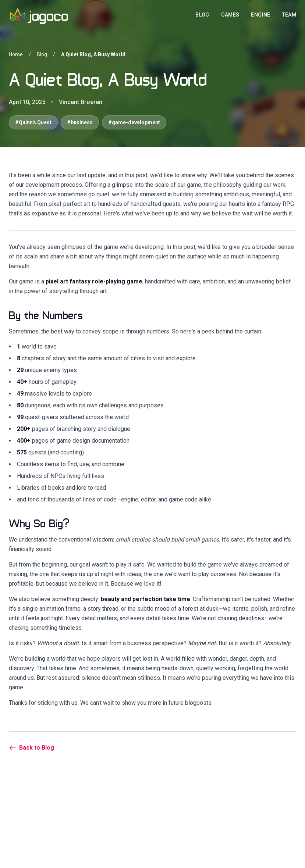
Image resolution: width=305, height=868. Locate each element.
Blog (42, 54)
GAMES (230, 15)
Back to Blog (31, 748)
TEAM (289, 15)
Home (16, 54)
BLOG (202, 15)
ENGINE (260, 15)
